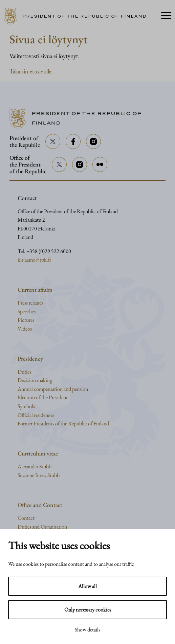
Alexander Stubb (35, 467)
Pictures (26, 320)
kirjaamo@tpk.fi (34, 260)
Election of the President (43, 397)
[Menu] (166, 16)
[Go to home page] (78, 16)
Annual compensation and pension (53, 389)
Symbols (26, 406)
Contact (26, 518)
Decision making (35, 380)
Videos (25, 329)
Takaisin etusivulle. (31, 71)
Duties (24, 372)
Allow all (87, 586)
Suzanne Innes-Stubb (39, 475)
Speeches (27, 312)
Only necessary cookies (88, 610)
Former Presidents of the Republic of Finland (63, 424)
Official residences (36, 415)
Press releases (30, 303)
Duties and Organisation (42, 527)
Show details (87, 630)
